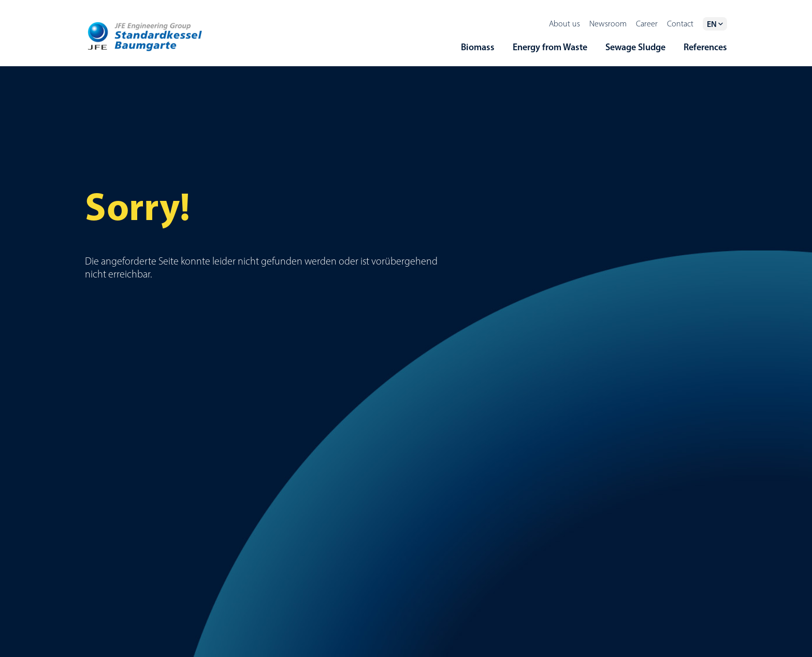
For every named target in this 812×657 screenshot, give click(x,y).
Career (647, 24)
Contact (680, 24)
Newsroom (608, 24)
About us (564, 24)
